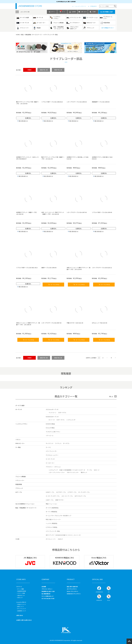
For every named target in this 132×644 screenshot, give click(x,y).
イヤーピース (50, 436)
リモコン (18, 439)
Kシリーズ (52, 420)
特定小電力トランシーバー (53, 519)
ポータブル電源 (20, 405)
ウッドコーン (52, 413)
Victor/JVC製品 (50, 428)
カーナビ (48, 447)
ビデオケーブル (72, 492)
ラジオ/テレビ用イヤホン (53, 432)
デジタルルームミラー (52, 455)
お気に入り (20, 598)
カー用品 (18, 447)
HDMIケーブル (50, 492)
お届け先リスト (21, 595)
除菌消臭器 (19, 484)
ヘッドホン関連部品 (51, 523)
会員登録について (22, 611)
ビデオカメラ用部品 (51, 527)
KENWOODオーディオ (52, 417)
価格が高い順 (58, 70)
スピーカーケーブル (67, 496)
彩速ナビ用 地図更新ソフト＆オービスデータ (72, 470)
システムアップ (53, 470)
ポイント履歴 (21, 589)
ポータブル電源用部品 (52, 508)
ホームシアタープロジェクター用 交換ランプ (58, 516)
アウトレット (19, 488)
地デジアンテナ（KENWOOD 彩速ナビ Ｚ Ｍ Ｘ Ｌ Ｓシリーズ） (64, 535)
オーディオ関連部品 (51, 512)
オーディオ (19, 409)
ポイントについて (22, 609)
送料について (21, 607)
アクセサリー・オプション (53, 467)
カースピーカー (50, 463)
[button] (115, 358)
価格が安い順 (44, 70)
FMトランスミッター (73, 472)
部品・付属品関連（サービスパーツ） (32, 35)
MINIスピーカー (20, 443)
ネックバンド (50, 443)
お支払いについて (22, 604)
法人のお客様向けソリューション (25, 504)
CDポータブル (62, 413)
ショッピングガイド (80, 6)
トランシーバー (20, 480)
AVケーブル (19, 492)
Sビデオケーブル (61, 492)
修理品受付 (94, 6)
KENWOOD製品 (50, 424)
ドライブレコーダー (51, 451)
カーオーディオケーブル (53, 496)
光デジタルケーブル (80, 496)
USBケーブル (50, 500)
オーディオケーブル (84, 492)
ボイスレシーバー (51, 539)
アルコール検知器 (21, 477)
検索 (115, 6)
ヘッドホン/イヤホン (21, 424)
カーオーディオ (50, 459)
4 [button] (111, 358)
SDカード (97, 470)
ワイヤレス (58, 443)
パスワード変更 (21, 593)
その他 (17, 539)
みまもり (60, 539)
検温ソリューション (51, 504)
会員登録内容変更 (22, 591)
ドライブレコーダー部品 (53, 531)
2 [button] (103, 358)
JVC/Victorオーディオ (52, 409)
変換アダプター (60, 500)
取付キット (84, 472)
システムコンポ (71, 420)
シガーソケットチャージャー (57, 472)
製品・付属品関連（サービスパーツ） (26, 508)
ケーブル (89, 470)
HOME (18, 35)
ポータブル (66, 443)
